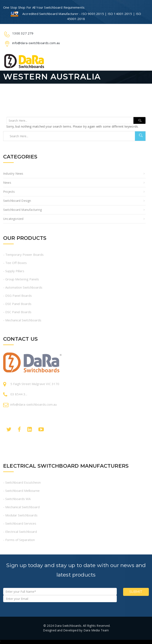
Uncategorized (13, 219)
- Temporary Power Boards (23, 255)
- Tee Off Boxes (15, 263)
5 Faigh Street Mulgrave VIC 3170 (35, 384)
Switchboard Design (17, 201)
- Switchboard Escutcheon (22, 482)
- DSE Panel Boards (17, 304)
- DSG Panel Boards (17, 296)
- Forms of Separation (19, 540)
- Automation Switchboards (23, 287)
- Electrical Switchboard (20, 532)
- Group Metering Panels (21, 279)
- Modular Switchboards (20, 515)
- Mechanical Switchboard (21, 507)
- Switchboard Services (20, 523)
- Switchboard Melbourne (21, 491)
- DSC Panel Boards (17, 312)
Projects (9, 192)
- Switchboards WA (17, 499)
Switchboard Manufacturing (22, 210)
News (7, 183)
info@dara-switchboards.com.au (34, 404)
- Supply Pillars (14, 271)
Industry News (13, 174)
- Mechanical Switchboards (22, 320)
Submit (136, 592)
